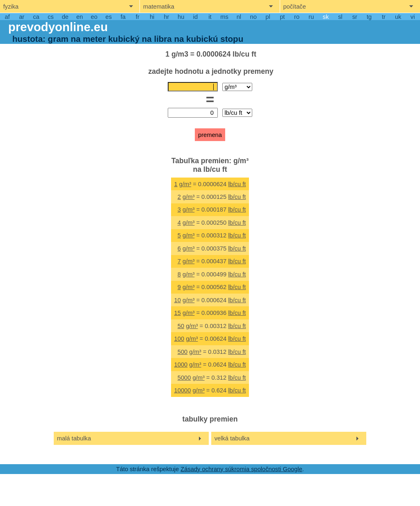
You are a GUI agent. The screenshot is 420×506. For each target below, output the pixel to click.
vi (413, 17)
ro (297, 17)
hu (181, 17)
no (253, 17)
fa (123, 17)
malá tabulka (74, 438)
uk (398, 17)
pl (268, 17)
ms (224, 17)
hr (166, 17)
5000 (184, 378)
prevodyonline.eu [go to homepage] (58, 27)
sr (355, 17)
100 (179, 339)
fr (138, 17)
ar (22, 17)
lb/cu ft (237, 184)
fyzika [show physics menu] (11, 7)
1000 (181, 365)
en (80, 17)
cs (51, 17)
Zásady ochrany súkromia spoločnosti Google (241, 469)
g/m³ (185, 184)
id (195, 17)
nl (239, 17)
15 (178, 313)
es (108, 17)
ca (36, 17)
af (7, 17)
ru (311, 17)
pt (282, 17)
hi (152, 17)
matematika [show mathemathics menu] (159, 7)
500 (183, 352)
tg (369, 17)
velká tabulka (232, 438)
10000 (183, 390)
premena (210, 135)
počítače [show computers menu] (294, 7)
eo (94, 17)
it (210, 17)
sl (340, 17)
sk (326, 17)
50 (181, 326)
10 (178, 300)
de (65, 17)
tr (384, 17)
